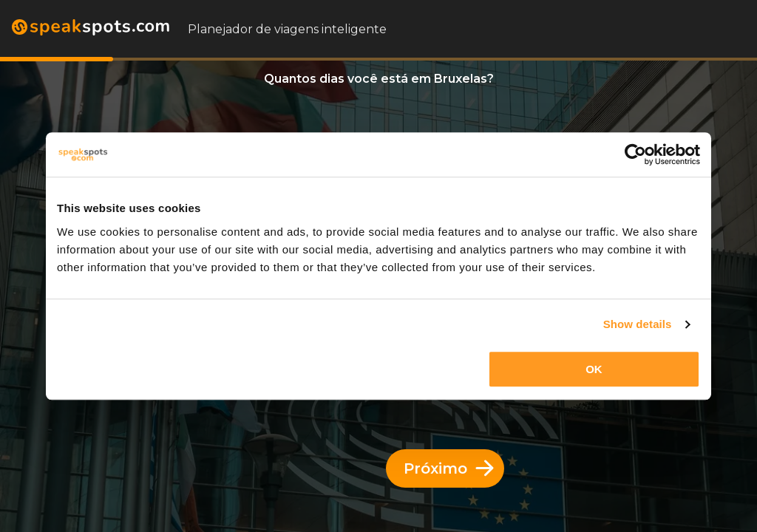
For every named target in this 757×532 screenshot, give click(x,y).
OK (594, 369)
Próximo (449, 468)
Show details (638, 324)
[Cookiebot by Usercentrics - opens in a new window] (635, 154)
